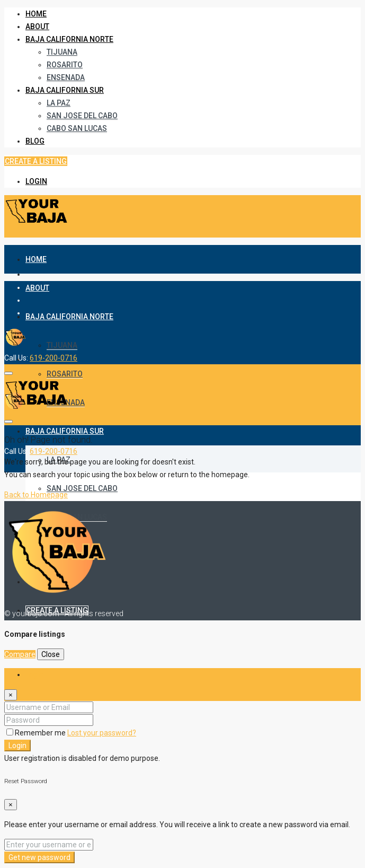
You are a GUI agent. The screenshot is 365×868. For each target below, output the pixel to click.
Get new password (39, 857)
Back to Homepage (36, 495)
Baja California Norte (69, 39)
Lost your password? (102, 733)
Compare (20, 654)
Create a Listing (36, 161)
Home (36, 14)
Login (36, 181)
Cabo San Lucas (77, 128)
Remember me (37, 733)
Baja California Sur (65, 90)
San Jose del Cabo (82, 116)
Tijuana (62, 52)
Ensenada (66, 77)
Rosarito (65, 65)
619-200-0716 (54, 358)
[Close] (11, 695)
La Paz (59, 103)
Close (51, 654)
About (37, 27)
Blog (35, 141)
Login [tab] (34, 674)
